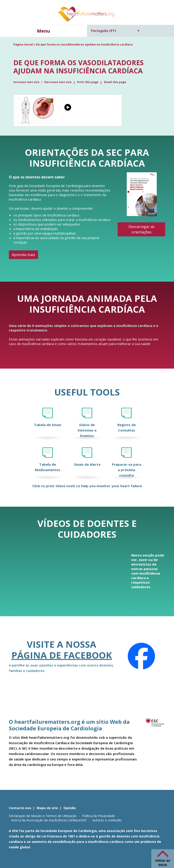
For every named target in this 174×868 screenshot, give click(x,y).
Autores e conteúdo (107, 820)
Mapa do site (47, 808)
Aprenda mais (23, 255)
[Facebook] (141, 656)
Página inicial (23, 44)
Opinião (70, 808)
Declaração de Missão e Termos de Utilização (43, 816)
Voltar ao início (163, 863)
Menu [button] (43, 31)
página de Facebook (62, 655)
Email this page (115, 82)
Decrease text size (58, 82)
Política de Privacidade (98, 816)
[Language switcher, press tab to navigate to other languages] (115, 31)
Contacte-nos (20, 808)
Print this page (88, 82)
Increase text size (27, 82)
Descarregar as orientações (141, 229)
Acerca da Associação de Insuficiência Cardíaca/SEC (49, 820)
